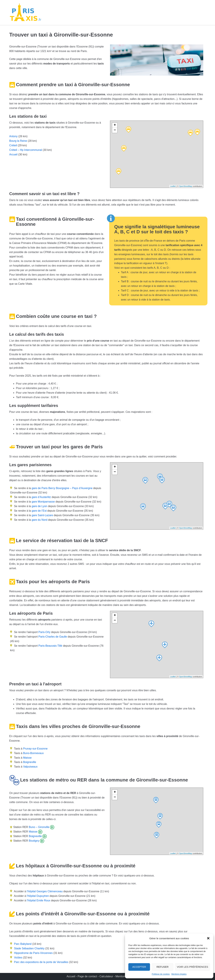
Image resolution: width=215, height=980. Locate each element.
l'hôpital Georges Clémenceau (45, 891)
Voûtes (18, 958)
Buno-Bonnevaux (33, 753)
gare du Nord (39, 520)
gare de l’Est (39, 511)
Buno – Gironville (39, 827)
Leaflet (173, 186)
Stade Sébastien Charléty (29, 948)
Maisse (27, 758)
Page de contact (87, 976)
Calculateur (107, 976)
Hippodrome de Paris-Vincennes (33, 953)
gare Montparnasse (43, 502)
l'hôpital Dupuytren (38, 896)
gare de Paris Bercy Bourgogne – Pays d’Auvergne (62, 488)
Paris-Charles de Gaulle (53, 637)
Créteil (13, 145)
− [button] (115, 130)
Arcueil (13, 154)
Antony (13, 136)
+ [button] (115, 125)
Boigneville (29, 762)
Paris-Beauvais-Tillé (50, 646)
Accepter (139, 967)
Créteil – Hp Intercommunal (26, 150)
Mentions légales (179, 974)
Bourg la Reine (18, 141)
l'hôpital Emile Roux (38, 900)
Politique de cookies (161, 974)
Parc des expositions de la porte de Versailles (41, 962)
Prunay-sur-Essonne (35, 749)
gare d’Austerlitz (41, 497)
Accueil (71, 976)
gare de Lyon (39, 506)
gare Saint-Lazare (42, 515)
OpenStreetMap (186, 186)
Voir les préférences (192, 967)
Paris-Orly (44, 632)
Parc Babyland (23, 944)
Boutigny (34, 841)
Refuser (163, 967)
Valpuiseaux (30, 767)
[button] (208, 938)
